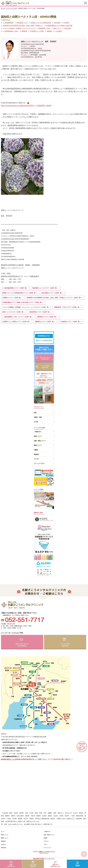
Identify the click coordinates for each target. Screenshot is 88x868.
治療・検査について (44, 440)
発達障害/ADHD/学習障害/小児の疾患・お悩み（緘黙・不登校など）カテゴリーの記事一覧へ (54, 298)
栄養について (57, 28)
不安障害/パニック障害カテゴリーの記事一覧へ (16, 322)
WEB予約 (4, 848)
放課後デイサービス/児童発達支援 (41, 23)
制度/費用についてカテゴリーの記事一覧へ (45, 288)
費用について (44, 445)
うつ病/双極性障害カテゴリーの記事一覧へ (15, 288)
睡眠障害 (24, 31)
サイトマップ (47, 848)
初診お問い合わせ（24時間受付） (46, 358)
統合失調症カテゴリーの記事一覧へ (52, 293)
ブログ (45, 844)
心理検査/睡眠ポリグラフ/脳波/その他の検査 (59, 26)
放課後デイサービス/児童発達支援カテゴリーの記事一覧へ (19, 293)
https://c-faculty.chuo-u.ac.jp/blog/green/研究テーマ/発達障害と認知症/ (26, 106)
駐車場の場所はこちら (8, 759)
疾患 (44, 412)
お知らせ (3, 844)
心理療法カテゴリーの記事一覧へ (12, 298)
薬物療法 (49, 31)
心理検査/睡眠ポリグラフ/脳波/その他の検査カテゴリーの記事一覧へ (22, 302)
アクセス (44, 459)
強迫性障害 (67, 28)
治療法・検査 (44, 417)
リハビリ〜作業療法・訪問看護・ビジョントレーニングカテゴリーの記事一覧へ (26, 307)
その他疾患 (58, 31)
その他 (44, 421)
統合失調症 (57, 23)
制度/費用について (22, 23)
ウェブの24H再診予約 (47, 367)
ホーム (3, 832)
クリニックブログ (44, 463)
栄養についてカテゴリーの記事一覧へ (13, 312)
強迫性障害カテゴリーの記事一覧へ (40, 312)
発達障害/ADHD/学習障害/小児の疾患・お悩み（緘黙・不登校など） (23, 26)
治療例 (44, 450)
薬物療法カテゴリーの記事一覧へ (45, 322)
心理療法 (66, 23)
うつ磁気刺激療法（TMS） (11, 31)
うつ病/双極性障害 (8, 23)
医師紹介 (44, 454)
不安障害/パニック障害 (37, 31)
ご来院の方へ (44, 431)
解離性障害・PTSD (44, 28)
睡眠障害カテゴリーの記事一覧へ (47, 317)
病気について (44, 436)
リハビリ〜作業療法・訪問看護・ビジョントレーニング (19, 28)
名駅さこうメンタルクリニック (47, 851)
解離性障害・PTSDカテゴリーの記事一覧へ (67, 307)
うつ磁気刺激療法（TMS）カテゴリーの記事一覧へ (17, 317)
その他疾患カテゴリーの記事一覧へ (70, 322)
